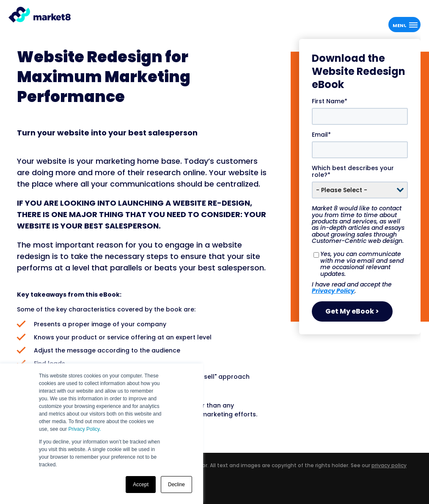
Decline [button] (176, 485)
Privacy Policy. (84, 429)
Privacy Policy (333, 291)
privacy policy (389, 465)
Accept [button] (141, 485)
